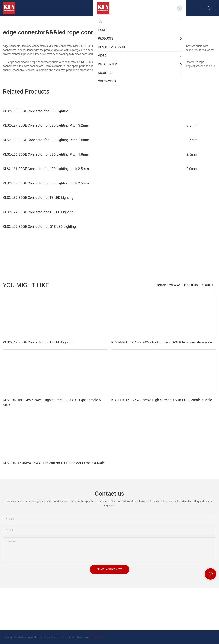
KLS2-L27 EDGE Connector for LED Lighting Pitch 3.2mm (46, 125)
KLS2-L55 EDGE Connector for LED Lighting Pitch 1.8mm (46, 154)
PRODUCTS (191, 285)
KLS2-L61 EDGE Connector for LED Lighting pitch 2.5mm (46, 169)
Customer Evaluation (168, 285)
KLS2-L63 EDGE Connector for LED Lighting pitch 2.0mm (154, 169)
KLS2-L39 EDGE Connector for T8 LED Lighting (38, 198)
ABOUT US (208, 285)
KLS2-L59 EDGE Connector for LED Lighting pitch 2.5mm (154, 154)
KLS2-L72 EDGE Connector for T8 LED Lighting (38, 212)
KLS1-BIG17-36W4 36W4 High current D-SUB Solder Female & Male (54, 463)
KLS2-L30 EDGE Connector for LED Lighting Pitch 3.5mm (154, 125)
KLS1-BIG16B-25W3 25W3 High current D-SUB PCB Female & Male (162, 400)
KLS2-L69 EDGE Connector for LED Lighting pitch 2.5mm (46, 183)
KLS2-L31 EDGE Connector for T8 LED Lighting (147, 183)
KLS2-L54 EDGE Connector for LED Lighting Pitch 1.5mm (154, 140)
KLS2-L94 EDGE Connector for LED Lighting (144, 111)
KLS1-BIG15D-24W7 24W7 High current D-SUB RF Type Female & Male (52, 402)
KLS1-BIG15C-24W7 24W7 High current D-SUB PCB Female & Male (162, 342)
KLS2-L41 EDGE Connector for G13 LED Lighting (148, 212)
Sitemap (97, 637)
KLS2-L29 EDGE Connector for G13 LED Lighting (39, 227)
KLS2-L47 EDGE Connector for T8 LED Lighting (147, 198)
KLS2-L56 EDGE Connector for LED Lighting (36, 111)
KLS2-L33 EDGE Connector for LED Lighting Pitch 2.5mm (46, 140)
